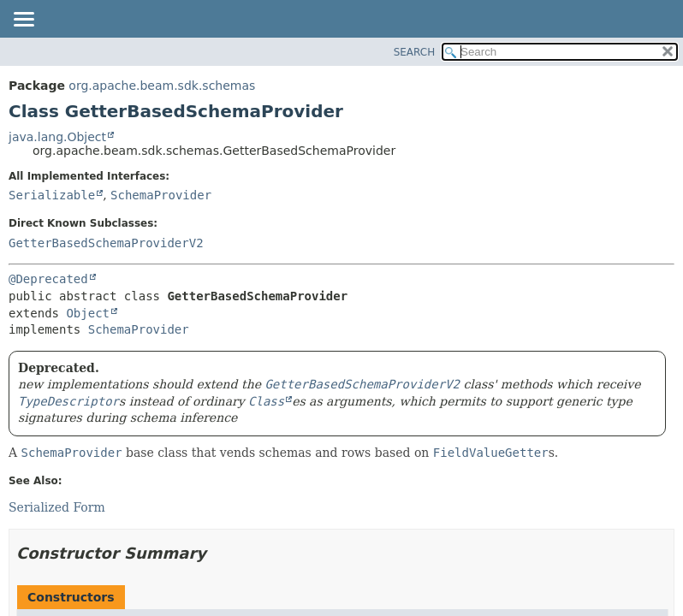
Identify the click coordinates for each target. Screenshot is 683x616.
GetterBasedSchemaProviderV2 (106, 243)
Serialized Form (57, 507)
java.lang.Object (57, 137)
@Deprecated (48, 279)
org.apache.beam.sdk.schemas (162, 86)
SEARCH (415, 52)
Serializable (52, 195)
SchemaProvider (161, 195)
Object (88, 313)
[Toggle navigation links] (23, 21)
